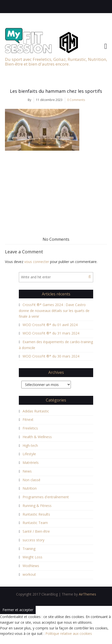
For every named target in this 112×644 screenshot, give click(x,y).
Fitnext (28, 419)
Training (29, 549)
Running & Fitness (37, 506)
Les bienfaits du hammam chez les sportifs (56, 91)
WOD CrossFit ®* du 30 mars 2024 (51, 356)
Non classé (31, 480)
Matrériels (31, 463)
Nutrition (30, 488)
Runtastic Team (35, 523)
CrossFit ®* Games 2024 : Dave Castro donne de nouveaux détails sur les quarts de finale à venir (54, 310)
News (27, 471)
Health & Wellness (37, 437)
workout (29, 574)
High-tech (30, 445)
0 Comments (76, 100)
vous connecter (37, 262)
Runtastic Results (36, 514)
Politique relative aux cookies (69, 633)
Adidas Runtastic (36, 411)
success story (33, 540)
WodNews (31, 566)
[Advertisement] (56, 188)
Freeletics (30, 428)
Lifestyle (29, 454)
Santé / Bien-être (36, 531)
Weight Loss (32, 557)
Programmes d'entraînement (46, 497)
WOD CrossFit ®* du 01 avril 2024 (50, 325)
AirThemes (87, 594)
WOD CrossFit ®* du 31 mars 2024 (51, 333)
